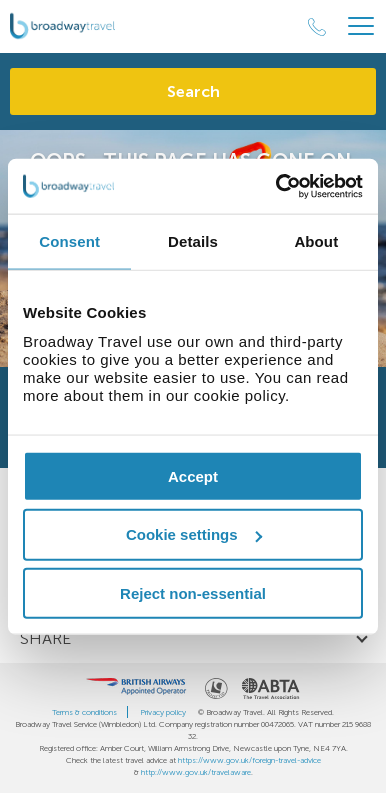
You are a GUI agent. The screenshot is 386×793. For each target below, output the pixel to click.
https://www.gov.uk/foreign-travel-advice (249, 760)
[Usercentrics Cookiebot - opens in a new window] (277, 186)
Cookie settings (194, 534)
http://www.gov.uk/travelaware (196, 772)
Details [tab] (193, 241)
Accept (193, 475)
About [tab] (316, 241)
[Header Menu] (361, 26)
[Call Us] (317, 27)
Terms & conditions (84, 712)
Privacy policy (163, 712)
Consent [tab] (69, 241)
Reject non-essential (193, 593)
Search (193, 91)
